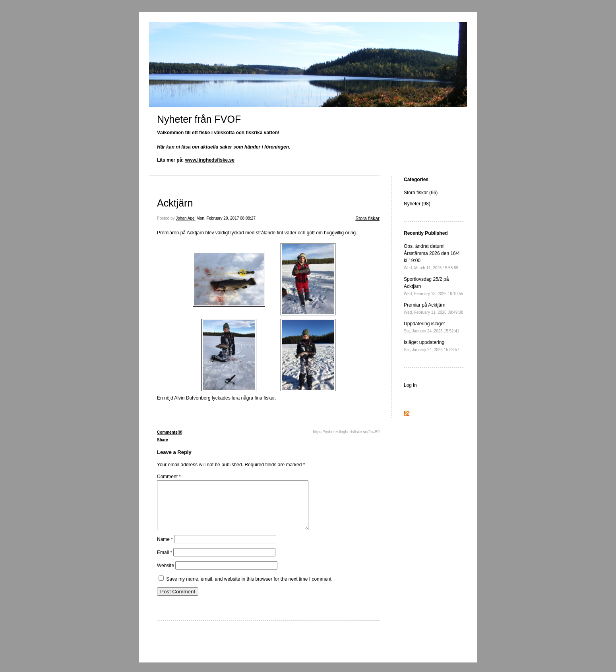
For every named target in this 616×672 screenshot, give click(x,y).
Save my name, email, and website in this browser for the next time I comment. (249, 589)
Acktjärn (175, 203)
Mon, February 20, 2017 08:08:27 (226, 218)
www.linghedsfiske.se (210, 160)
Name (165, 549)
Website (166, 575)
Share (163, 440)
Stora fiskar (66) (421, 193)
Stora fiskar (367, 218)
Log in (410, 385)
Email (165, 562)
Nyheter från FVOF (199, 119)
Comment (169, 477)
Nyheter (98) (417, 204)
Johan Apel (186, 218)
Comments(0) (170, 432)
